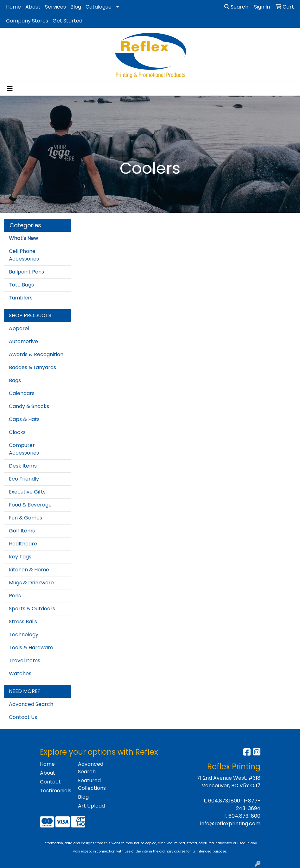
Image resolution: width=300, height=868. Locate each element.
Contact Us (23, 717)
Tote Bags (21, 285)
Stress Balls (23, 622)
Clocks (17, 432)
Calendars (22, 393)
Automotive (23, 341)
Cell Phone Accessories (24, 255)
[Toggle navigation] (10, 89)
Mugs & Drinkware (31, 583)
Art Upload (91, 806)
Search (236, 7)
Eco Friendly (24, 479)
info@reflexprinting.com (230, 824)
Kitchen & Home (29, 570)
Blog (76, 7)
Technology (24, 635)
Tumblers (21, 298)
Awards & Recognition (36, 354)
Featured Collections (92, 784)
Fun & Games (26, 518)
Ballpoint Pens (26, 272)
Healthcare (23, 544)
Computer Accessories (24, 449)
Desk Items (23, 466)
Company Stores (27, 21)
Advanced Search (31, 704)
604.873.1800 (224, 801)
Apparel (19, 328)
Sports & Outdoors (32, 609)
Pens (15, 596)
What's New (23, 238)
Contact (50, 782)
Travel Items (25, 660)
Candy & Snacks (29, 406)
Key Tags (20, 557)
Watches (20, 673)
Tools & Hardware (31, 648)
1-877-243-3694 (248, 805)
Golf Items (22, 531)
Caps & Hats (24, 419)
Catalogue (99, 7)
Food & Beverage (30, 505)
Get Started (67, 21)
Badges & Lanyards (32, 367)
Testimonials (55, 791)
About (33, 7)
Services (55, 7)
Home (13, 7)
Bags (15, 380)
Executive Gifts (27, 492)
